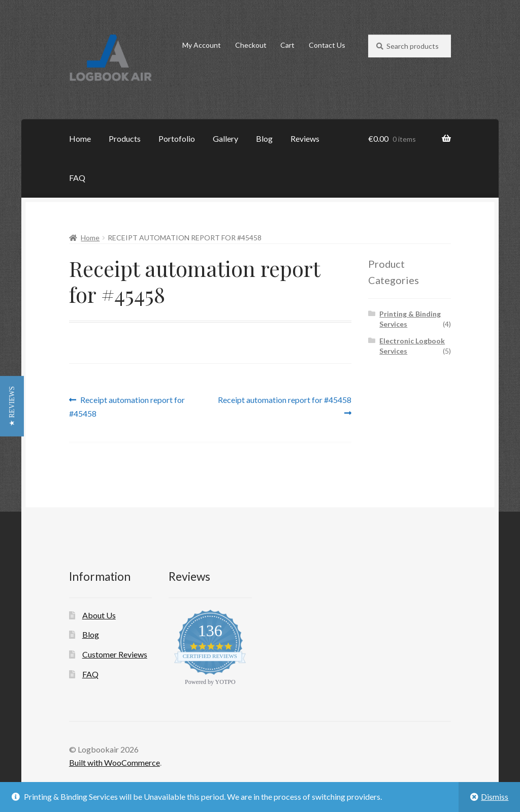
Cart (287, 45)
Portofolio (177, 138)
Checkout (251, 45)
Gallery (225, 138)
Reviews (305, 138)
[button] (12, 406)
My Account (202, 45)
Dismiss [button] (495, 797)
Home (80, 138)
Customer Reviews (115, 654)
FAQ (77, 178)
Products (125, 138)
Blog (264, 138)
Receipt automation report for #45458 (127, 406)
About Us (99, 615)
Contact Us (327, 45)
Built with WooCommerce (115, 762)
